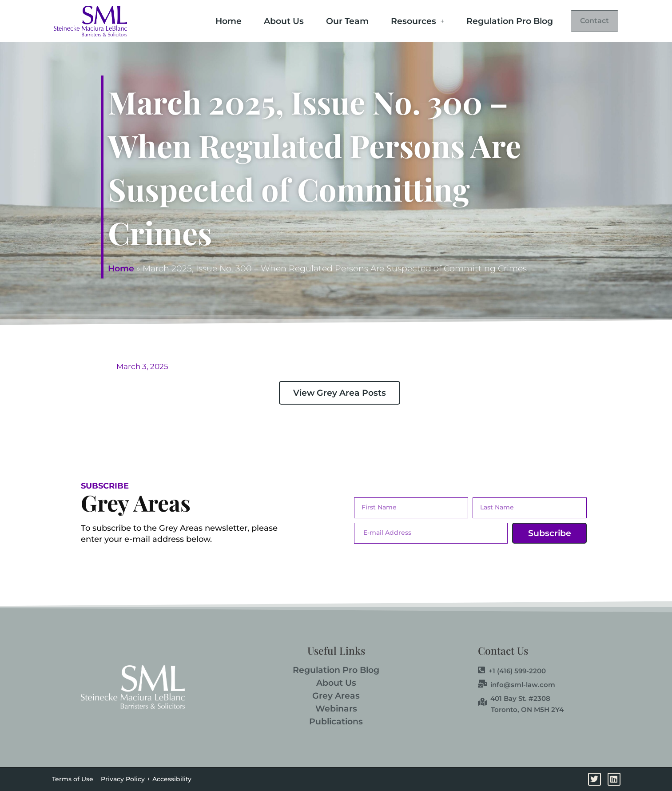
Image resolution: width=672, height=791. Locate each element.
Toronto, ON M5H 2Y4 (527, 710)
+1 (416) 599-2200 (512, 671)
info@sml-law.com (517, 684)
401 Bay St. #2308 (514, 698)
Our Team (332, 20)
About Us (268, 20)
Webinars (336, 709)
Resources (402, 20)
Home (213, 20)
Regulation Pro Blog (494, 20)
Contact (587, 21)
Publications (336, 721)
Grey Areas (336, 696)
